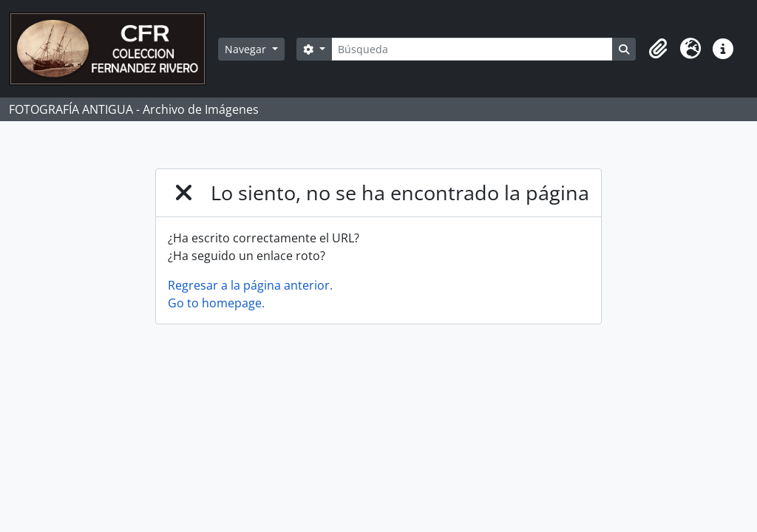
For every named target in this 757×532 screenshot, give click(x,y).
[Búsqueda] (472, 49)
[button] (658, 49)
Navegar (247, 49)
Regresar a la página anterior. (250, 285)
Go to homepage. (216, 303)
